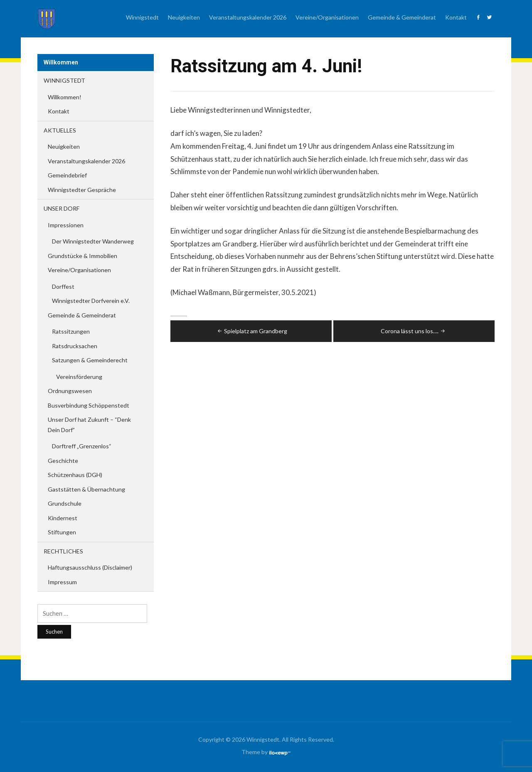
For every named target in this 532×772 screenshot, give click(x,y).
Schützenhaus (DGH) (75, 475)
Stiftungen (62, 532)
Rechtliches (63, 551)
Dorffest (63, 286)
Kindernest (63, 518)
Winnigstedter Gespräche (82, 190)
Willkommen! (65, 97)
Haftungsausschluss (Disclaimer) (90, 567)
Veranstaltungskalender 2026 (248, 17)
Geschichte (63, 461)
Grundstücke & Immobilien (83, 256)
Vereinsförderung (79, 377)
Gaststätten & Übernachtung (86, 489)
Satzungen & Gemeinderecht (90, 360)
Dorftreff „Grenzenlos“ (82, 446)
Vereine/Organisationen (327, 17)
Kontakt (456, 17)
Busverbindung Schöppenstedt (89, 405)
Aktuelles (60, 130)
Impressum (62, 582)
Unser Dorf (62, 208)
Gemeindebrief (67, 175)
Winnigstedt (142, 17)
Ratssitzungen (71, 331)
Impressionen (66, 225)
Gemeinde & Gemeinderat (402, 17)
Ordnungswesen (70, 391)
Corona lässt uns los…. (414, 331)
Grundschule (65, 503)
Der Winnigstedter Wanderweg (93, 241)
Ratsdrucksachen (75, 346)
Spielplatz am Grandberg (252, 331)
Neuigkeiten (184, 17)
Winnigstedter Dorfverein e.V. (91, 301)
